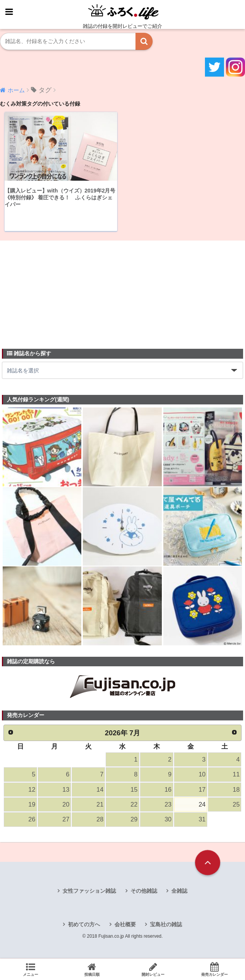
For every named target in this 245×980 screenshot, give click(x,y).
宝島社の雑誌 (166, 925)
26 (32, 820)
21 (100, 805)
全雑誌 (179, 892)
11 (236, 775)
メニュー (31, 969)
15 (134, 790)
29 (134, 820)
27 (66, 820)
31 (202, 820)
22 (134, 805)
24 (202, 805)
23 (168, 805)
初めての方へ (84, 925)
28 (100, 820)
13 (66, 790)
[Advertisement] (59, 290)
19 (32, 805)
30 (168, 820)
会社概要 (125, 925)
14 (100, 790)
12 (32, 790)
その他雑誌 (144, 892)
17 (202, 790)
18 (236, 790)
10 (202, 775)
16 (168, 790)
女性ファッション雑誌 (89, 892)
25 (236, 805)
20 (66, 805)
